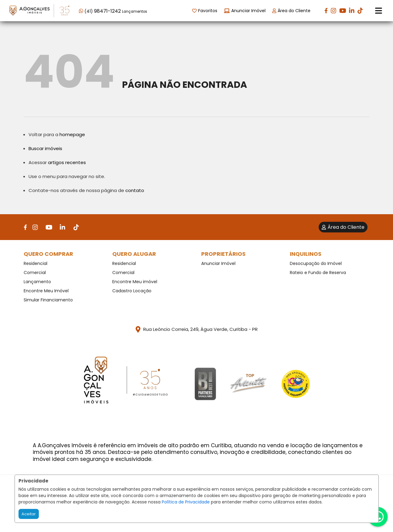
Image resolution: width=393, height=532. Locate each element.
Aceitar (29, 514)
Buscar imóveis (45, 148)
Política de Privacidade (186, 502)
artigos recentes (67, 162)
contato (135, 190)
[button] (118, 10)
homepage (72, 134)
